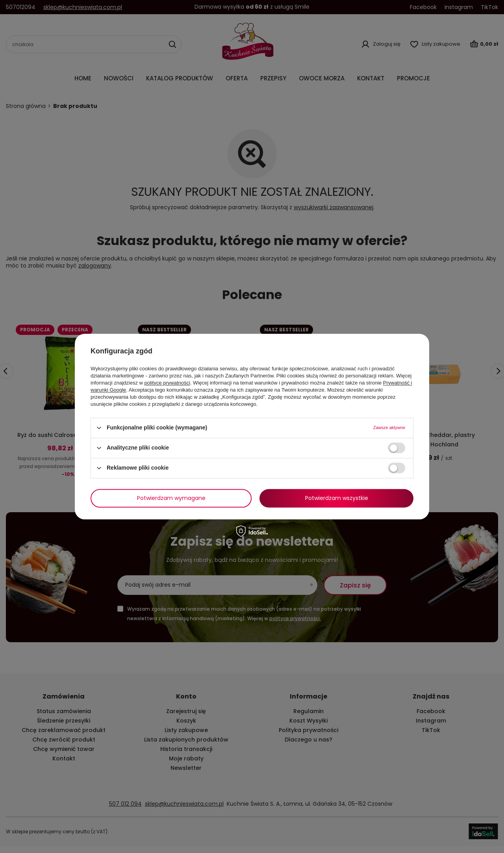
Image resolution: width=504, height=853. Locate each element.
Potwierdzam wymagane (171, 498)
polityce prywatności (167, 383)
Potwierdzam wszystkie (337, 498)
